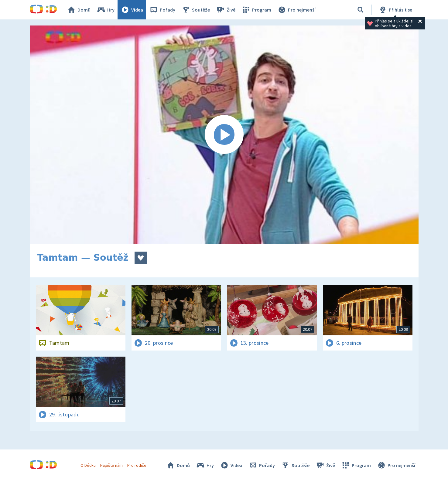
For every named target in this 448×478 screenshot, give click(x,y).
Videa (132, 10)
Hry (106, 10)
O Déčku (88, 465)
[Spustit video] (224, 135)
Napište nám (111, 465)
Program (256, 10)
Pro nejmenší (296, 10)
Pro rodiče (137, 465)
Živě (226, 10)
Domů (79, 10)
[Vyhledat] (361, 10)
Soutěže (196, 10)
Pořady (162, 10)
